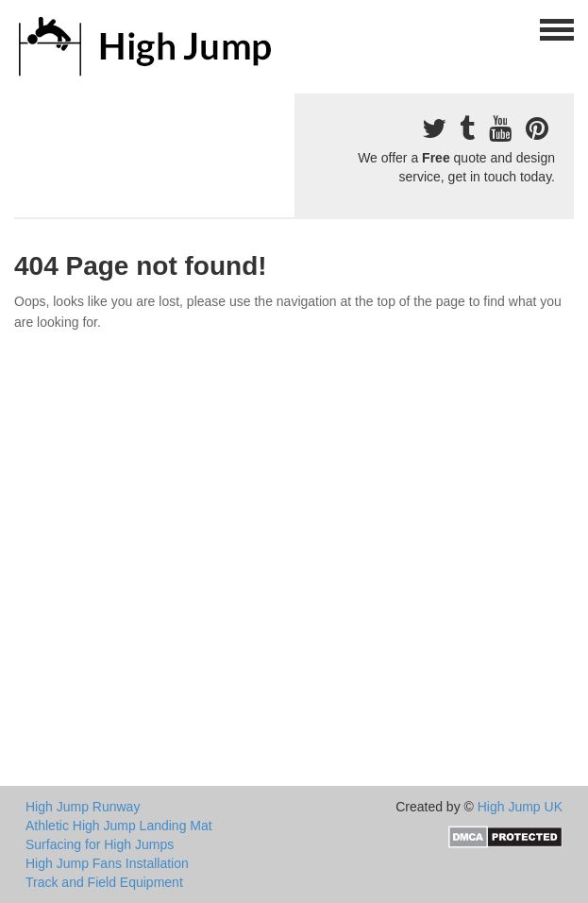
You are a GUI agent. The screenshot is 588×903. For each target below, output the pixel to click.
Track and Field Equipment (104, 882)
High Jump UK (520, 807)
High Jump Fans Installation (107, 863)
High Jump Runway (83, 807)
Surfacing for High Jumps (100, 844)
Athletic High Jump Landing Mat (119, 826)
